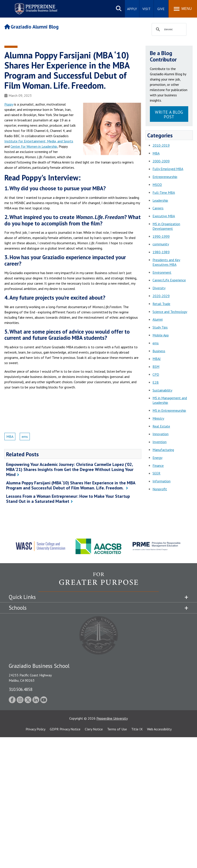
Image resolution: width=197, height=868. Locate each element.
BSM (156, 367)
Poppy (9, 104)
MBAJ (157, 359)
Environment (162, 272)
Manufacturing (163, 450)
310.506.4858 (21, 689)
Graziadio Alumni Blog (31, 27)
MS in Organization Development (166, 226)
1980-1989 (161, 252)
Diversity (159, 288)
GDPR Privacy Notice (65, 729)
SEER (156, 473)
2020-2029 (161, 296)
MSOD (157, 185)
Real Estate (161, 426)
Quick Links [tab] (22, 597)
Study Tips (160, 327)
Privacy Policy (35, 729)
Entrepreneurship (165, 177)
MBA (10, 437)
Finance (158, 465)
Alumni (158, 319)
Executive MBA (164, 216)
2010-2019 (161, 145)
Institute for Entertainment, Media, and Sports (39, 141)
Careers (158, 208)
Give (161, 9)
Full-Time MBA (164, 192)
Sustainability (162, 390)
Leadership (160, 200)
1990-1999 (161, 236)
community (161, 244)
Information (162, 481)
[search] (168, 30)
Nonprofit (160, 489)
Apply (132, 9)
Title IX (137, 729)
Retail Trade (161, 304)
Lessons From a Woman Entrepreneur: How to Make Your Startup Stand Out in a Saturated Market (68, 499)
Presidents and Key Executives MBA (166, 262)
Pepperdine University (112, 718)
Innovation (161, 434)
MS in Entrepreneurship (169, 410)
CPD (156, 374)
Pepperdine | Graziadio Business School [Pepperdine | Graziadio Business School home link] (30, 6)
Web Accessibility (159, 729)
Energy (157, 458)
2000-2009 (161, 161)
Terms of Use (117, 729)
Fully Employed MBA (168, 169)
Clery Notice (94, 729)
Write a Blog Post (169, 114)
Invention (160, 442)
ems (25, 437)
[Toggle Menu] (183, 9)
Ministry (158, 418)
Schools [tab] (18, 608)
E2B (156, 382)
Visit (146, 9)
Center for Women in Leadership (34, 146)
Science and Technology (170, 312)
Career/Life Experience (169, 280)
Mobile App (161, 335)
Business (159, 351)
